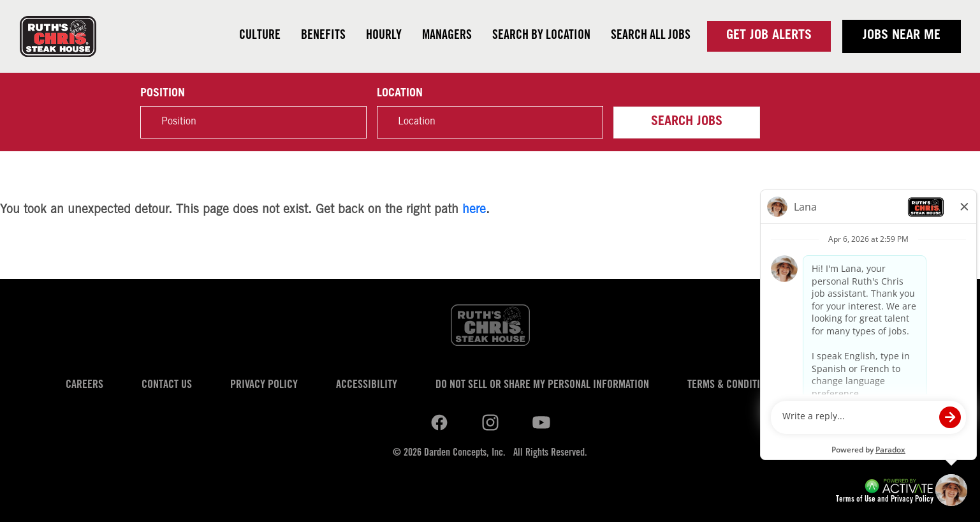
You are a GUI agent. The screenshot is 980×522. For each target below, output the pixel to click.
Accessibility (367, 385)
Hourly (384, 36)
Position (163, 94)
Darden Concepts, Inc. (465, 453)
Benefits (323, 36)
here (474, 210)
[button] (587, 123)
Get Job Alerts (769, 36)
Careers (84, 385)
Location (400, 94)
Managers (447, 36)
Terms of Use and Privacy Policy (885, 500)
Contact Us (167, 385)
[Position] (253, 122)
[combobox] (490, 122)
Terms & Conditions (732, 385)
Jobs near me (902, 36)
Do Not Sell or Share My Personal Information (542, 385)
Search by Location (541, 36)
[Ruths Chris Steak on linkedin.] (439, 423)
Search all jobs (651, 36)
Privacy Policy (264, 385)
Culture (260, 36)
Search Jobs (687, 123)
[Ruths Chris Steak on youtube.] (490, 423)
